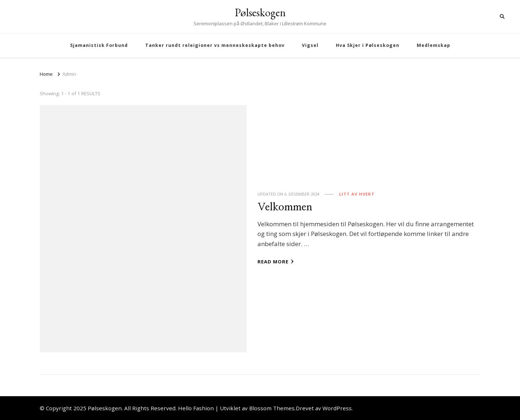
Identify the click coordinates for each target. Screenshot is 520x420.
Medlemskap (434, 45)
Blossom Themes (272, 408)
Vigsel (310, 45)
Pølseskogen (260, 12)
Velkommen (285, 207)
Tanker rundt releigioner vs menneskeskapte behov (215, 45)
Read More (276, 262)
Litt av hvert (357, 194)
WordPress (337, 408)
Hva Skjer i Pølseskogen (368, 45)
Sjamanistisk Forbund (99, 45)
